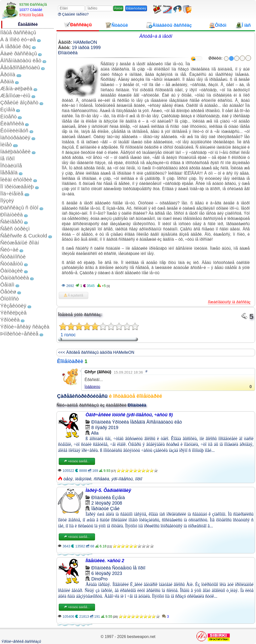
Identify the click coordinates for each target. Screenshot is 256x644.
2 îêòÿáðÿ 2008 (107, 503)
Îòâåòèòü (92, 387)
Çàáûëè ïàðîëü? (73, 14)
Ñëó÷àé (9, 250)
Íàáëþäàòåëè (15, 151)
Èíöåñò (8, 116)
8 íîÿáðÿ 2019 (105, 428)
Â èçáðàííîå (73, 295)
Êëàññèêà (12, 123)
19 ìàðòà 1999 (86, 48)
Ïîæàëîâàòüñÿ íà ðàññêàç (229, 302)
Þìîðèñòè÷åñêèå (19, 334)
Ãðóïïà (8, 74)
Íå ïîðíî (7, 158)
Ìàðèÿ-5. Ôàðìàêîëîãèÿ (108, 490)
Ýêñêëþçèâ (13, 313)
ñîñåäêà (101, 479)
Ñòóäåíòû (11, 264)
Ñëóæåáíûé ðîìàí (20, 243)
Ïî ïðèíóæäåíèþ (17, 187)
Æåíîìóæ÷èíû (15, 95)
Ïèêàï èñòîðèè (16, 180)
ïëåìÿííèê (83, 479)
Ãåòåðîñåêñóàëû (20, 67)
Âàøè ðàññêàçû (19, 53)
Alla (95, 433)
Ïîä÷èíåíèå (12, 194)
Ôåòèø (8, 292)
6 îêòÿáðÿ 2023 (107, 573)
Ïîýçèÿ (7, 201)
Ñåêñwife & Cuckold (24, 236)
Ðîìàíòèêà (11, 215)
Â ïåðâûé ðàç (16, 46)
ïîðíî (138, 479)
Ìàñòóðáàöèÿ (15, 137)
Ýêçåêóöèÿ (13, 306)
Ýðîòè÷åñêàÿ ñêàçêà (25, 327)
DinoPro (99, 579)
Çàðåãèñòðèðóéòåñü (82, 396)
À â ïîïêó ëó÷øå (18, 39)
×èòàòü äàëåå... (77, 461)
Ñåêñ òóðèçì (15, 229)
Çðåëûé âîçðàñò (19, 102)
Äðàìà (7, 81)
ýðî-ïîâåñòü (122, 479)
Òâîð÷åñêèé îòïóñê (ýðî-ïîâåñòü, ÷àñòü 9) (129, 415)
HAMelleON (85, 42)
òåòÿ (68, 479)
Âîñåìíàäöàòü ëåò (21, 60)
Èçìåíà (8, 109)
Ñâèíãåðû (11, 222)
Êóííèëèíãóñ (14, 130)
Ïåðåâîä (9, 173)
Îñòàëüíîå (11, 166)
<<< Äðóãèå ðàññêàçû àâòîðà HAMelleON (96, 352)
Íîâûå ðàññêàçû (18, 32)
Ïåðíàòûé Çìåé (105, 509)
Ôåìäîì (7, 285)
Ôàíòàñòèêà (15, 278)
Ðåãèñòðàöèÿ (136, 8)
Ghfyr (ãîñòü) (98, 372)
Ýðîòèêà (10, 320)
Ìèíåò (6, 144)
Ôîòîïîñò (9, 299)
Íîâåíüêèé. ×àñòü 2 (105, 561)
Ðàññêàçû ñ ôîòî (19, 208)
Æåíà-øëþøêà (16, 88)
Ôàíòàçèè (11, 271)
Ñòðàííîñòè (13, 257)
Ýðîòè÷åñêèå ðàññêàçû (21, 641)
